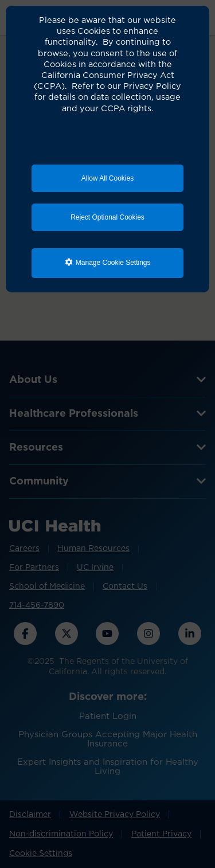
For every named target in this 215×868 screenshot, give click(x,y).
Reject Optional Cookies (107, 217)
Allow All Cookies (107, 178)
